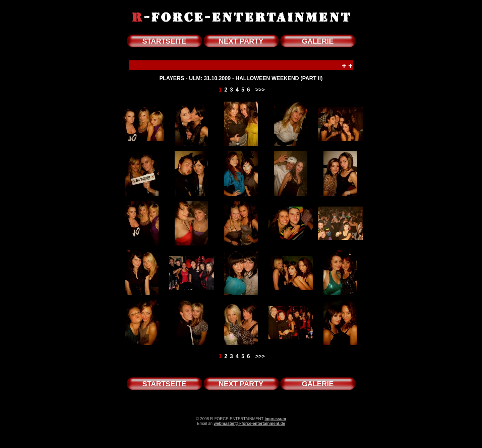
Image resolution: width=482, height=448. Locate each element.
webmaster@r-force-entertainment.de (249, 424)
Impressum (275, 419)
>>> (260, 90)
